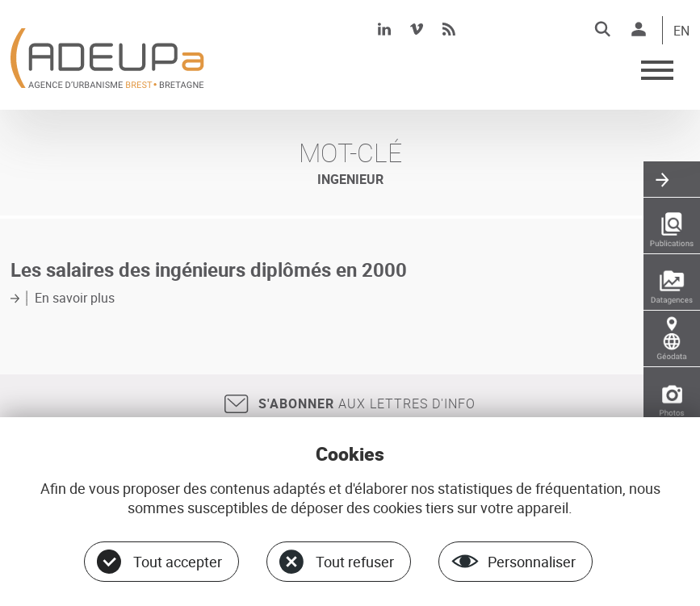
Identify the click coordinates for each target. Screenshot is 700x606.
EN (681, 31)
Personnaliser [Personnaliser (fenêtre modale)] (532, 562)
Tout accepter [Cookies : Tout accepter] (178, 562)
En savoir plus (75, 298)
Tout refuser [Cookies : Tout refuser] (355, 562)
